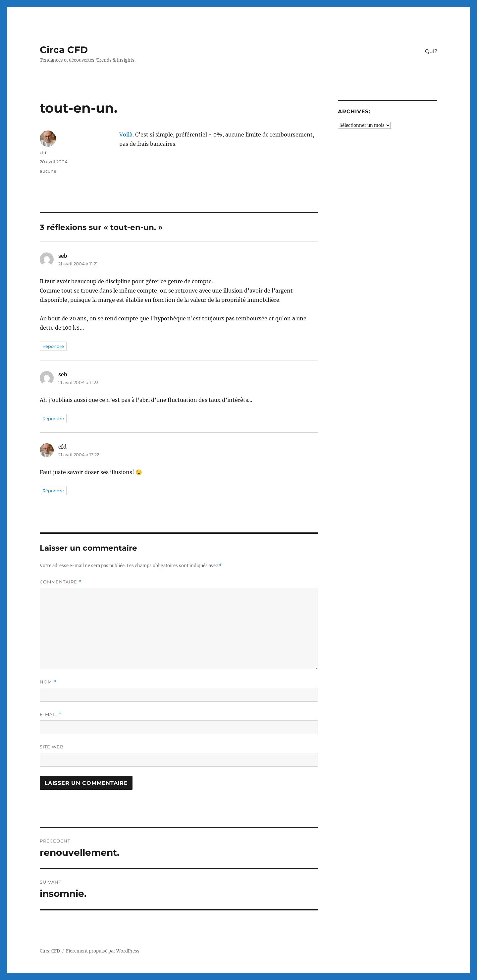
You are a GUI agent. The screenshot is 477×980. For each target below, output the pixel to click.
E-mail (51, 714)
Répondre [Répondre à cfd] (53, 491)
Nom (48, 682)
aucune (48, 171)
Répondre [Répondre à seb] (53, 346)
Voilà (126, 135)
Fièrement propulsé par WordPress (103, 951)
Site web (52, 747)
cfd (43, 152)
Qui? (431, 51)
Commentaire (61, 582)
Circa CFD (64, 50)
